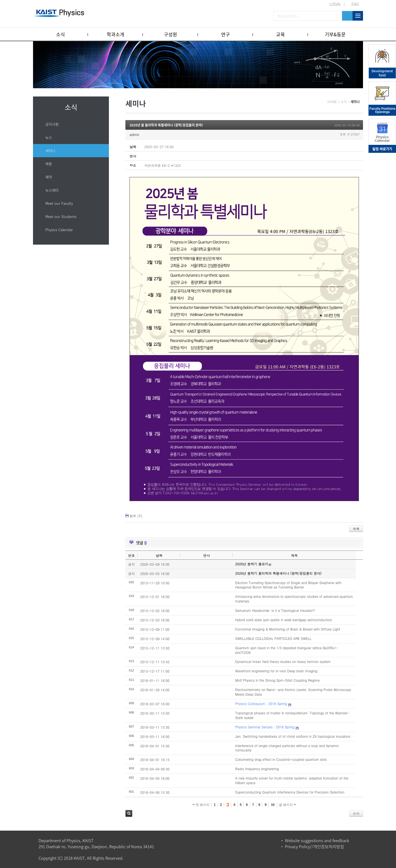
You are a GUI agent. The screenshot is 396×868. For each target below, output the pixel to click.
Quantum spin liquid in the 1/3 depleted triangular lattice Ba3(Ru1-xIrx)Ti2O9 (287, 650)
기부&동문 (335, 34)
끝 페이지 (288, 805)
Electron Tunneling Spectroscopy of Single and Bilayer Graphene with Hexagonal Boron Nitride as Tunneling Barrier (288, 585)
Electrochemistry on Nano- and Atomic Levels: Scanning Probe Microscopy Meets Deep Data (293, 692)
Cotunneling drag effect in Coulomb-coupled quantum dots (281, 759)
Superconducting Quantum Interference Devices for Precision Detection (290, 792)
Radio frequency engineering (257, 769)
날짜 (159, 555)
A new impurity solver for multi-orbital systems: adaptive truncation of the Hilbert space (292, 780)
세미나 (50, 150)
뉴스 (49, 137)
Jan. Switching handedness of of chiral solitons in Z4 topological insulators (293, 736)
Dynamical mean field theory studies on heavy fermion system (283, 661)
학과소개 (116, 34)
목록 (356, 529)
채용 (49, 164)
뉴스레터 (52, 190)
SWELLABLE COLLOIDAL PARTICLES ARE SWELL (273, 638)
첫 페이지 (201, 805)
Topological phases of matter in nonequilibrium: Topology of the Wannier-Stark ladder (292, 715)
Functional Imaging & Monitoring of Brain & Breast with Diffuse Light (288, 629)
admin (134, 135)
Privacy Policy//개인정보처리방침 (314, 847)
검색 (129, 813)
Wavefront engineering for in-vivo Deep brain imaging (276, 671)
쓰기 (356, 813)
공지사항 (52, 124)
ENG (355, 4)
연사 (207, 555)
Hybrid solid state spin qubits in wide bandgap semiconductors (283, 620)
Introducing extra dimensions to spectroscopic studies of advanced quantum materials (294, 599)
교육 (280, 34)
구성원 (170, 34)
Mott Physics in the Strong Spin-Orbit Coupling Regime (277, 680)
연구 (226, 34)
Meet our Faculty (59, 203)
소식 (61, 34)
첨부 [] (136, 516)
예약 (49, 177)
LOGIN (335, 4)
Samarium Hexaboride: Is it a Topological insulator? (275, 610)
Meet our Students (61, 216)
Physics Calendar (59, 230)
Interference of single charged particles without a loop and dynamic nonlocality (287, 748)
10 (273, 805)
